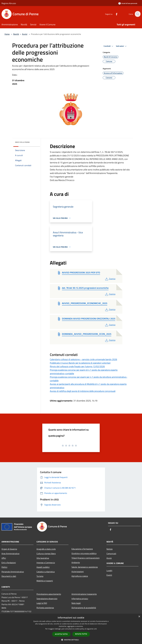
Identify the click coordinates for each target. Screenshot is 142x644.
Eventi (109, 575)
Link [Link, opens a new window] (95, 629)
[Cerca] (137, 14)
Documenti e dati (9, 576)
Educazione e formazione (82, 549)
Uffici (4, 558)
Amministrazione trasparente (84, 594)
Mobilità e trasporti (45, 581)
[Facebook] (115, 14)
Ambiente (76, 562)
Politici (4, 567)
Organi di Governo (9, 549)
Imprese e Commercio (46, 563)
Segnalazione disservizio (47, 599)
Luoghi (109, 571)
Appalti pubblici (43, 567)
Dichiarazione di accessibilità (84, 608)
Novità (16, 34)
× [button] (139, 617)
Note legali (76, 603)
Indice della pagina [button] (22, 142)
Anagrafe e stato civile (46, 549)
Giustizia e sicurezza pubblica (84, 553)
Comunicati (111, 554)
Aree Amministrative (10, 554)
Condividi (109, 46)
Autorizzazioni (78, 572)
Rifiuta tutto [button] (81, 634)
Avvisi (25, 34)
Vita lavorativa (43, 558)
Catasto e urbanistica (46, 572)
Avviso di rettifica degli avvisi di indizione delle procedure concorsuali (83, 391)
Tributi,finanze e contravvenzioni (86, 558)
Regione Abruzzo (9, 3)
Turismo (40, 576)
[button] (71, 640)
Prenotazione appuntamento (49, 594)
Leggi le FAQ (42, 603)
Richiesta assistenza (45, 608)
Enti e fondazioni (9, 563)
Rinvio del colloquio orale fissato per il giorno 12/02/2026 (77, 366)
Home (7, 34)
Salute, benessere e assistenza (85, 567)
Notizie (110, 549)
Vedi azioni (122, 46)
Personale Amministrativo (13, 572)
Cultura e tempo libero (46, 554)
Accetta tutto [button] (61, 634)
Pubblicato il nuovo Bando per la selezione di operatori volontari (80, 363)
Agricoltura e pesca (80, 576)
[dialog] (71, 629)
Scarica (110, 279)
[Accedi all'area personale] (128, 3)
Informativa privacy (80, 599)
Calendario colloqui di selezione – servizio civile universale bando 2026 (83, 359)
